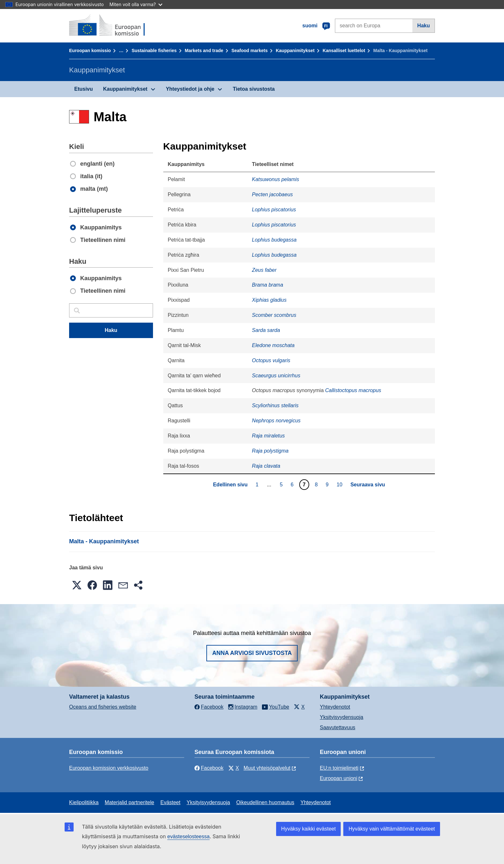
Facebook (209, 768)
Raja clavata (266, 466)
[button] (77, 585)
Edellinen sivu (230, 485)
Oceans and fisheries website (103, 707)
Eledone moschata (273, 345)
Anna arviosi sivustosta (252, 653)
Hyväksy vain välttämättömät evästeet (392, 829)
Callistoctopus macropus (353, 390)
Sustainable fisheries (154, 51)
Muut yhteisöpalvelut (267, 768)
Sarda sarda (266, 330)
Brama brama (268, 285)
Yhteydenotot (335, 707)
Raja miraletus (268, 436)
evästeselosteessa (188, 836)
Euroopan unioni (339, 778)
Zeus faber (264, 270)
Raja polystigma (270, 451)
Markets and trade (204, 51)
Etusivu (84, 89)
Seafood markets (250, 51)
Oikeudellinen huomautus (265, 802)
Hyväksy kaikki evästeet (309, 829)
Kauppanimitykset (295, 51)
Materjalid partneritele (130, 802)
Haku (423, 26)
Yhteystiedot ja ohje (190, 89)
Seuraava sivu (368, 485)
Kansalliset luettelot (344, 51)
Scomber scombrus (274, 315)
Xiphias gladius (269, 300)
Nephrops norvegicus (276, 421)
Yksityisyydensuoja (342, 717)
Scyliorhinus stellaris (275, 405)
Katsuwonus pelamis (276, 179)
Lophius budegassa (274, 240)
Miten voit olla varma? (136, 4)
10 (340, 484)
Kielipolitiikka (84, 802)
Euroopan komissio (90, 51)
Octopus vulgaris (271, 360)
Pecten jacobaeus (272, 194)
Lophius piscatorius (274, 210)
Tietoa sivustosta (254, 89)
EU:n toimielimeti (339, 768)
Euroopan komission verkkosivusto (109, 768)
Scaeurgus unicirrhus (276, 376)
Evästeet (170, 802)
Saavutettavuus (337, 727)
